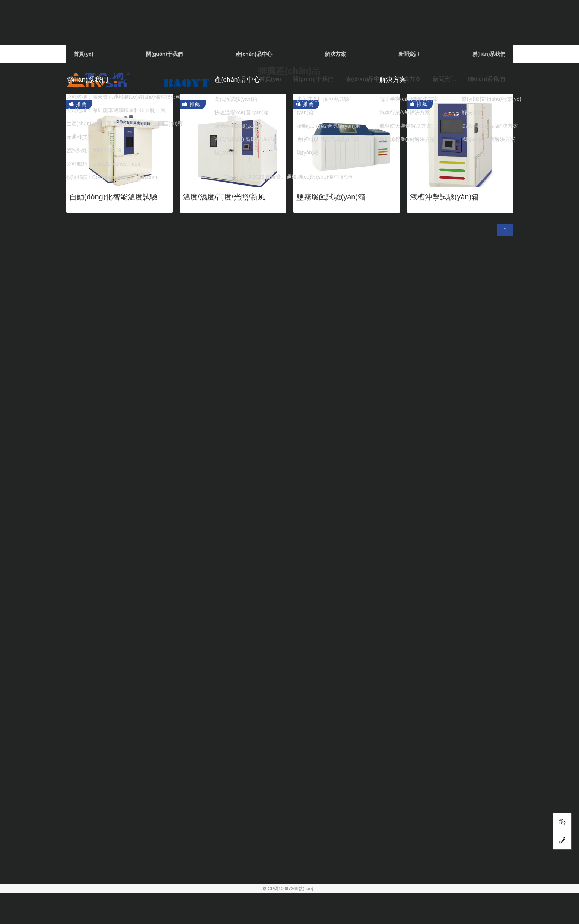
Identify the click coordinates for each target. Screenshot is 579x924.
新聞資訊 (409, 54)
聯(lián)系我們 (489, 54)
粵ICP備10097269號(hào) (288, 889)
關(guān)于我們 (164, 54)
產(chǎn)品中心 (365, 79)
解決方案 (335, 54)
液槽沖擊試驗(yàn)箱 (445, 197)
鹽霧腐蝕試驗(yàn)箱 (331, 197)
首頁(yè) (84, 54)
